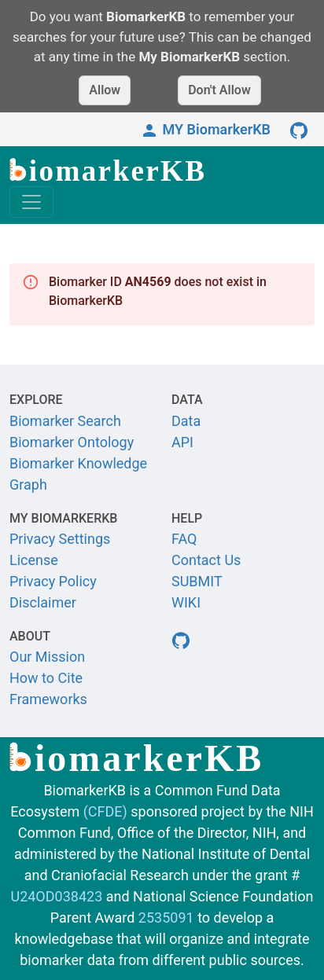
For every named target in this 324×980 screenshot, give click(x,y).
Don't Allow (219, 90)
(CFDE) (105, 811)
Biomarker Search (65, 421)
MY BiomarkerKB (205, 129)
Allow (105, 90)
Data (186, 421)
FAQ (184, 539)
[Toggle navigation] (31, 202)
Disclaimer (43, 602)
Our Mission (47, 657)
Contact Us (206, 560)
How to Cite (46, 678)
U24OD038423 (56, 896)
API (182, 442)
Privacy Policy (53, 581)
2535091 (166, 918)
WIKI (186, 602)
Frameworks (48, 699)
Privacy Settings (60, 539)
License (34, 560)
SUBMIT (197, 581)
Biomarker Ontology (72, 442)
